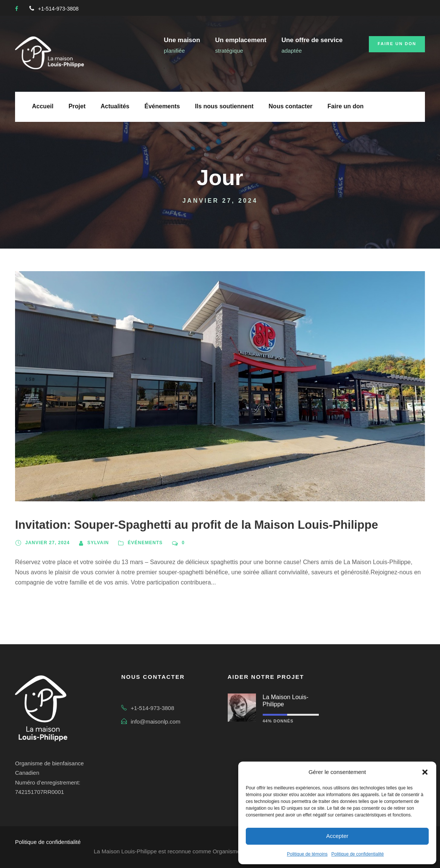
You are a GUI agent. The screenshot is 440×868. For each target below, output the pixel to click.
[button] (425, 772)
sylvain (98, 543)
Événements (162, 106)
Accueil (43, 106)
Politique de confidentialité (357, 854)
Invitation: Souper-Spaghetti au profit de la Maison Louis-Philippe (196, 525)
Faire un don (397, 44)
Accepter (337, 836)
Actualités (115, 106)
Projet (77, 106)
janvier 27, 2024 (47, 543)
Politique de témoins (307, 854)
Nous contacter (291, 106)
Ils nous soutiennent (224, 106)
